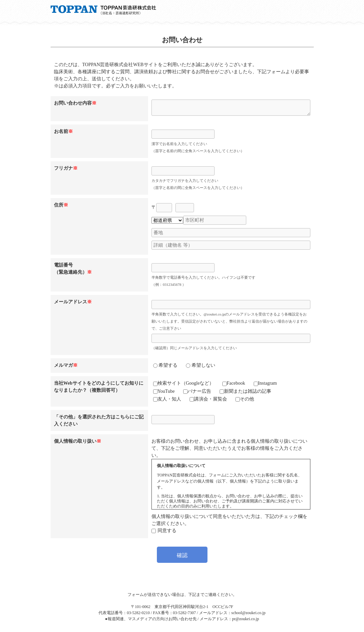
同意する (167, 531)
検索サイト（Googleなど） (184, 383)
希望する (165, 365)
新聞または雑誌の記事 (245, 391)
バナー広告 (197, 391)
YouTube (164, 391)
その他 (245, 399)
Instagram (265, 383)
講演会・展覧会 (208, 399)
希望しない (201, 365)
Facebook (234, 383)
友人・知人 (167, 399)
